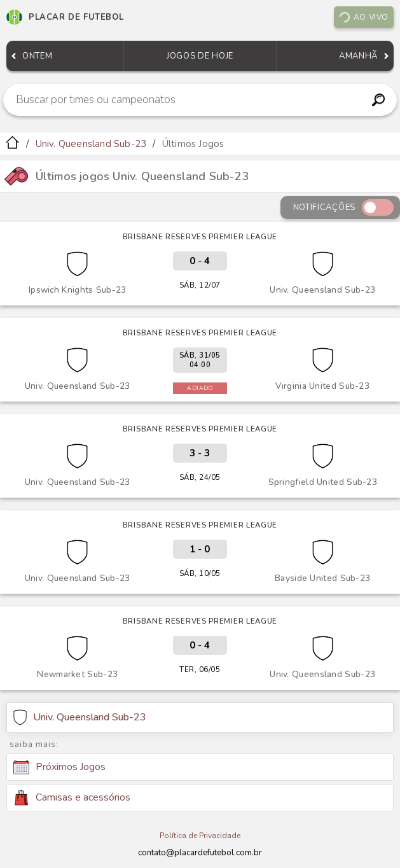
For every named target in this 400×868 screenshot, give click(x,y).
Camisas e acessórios (72, 798)
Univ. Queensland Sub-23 (91, 144)
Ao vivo (363, 17)
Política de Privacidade (200, 836)
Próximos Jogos (59, 767)
